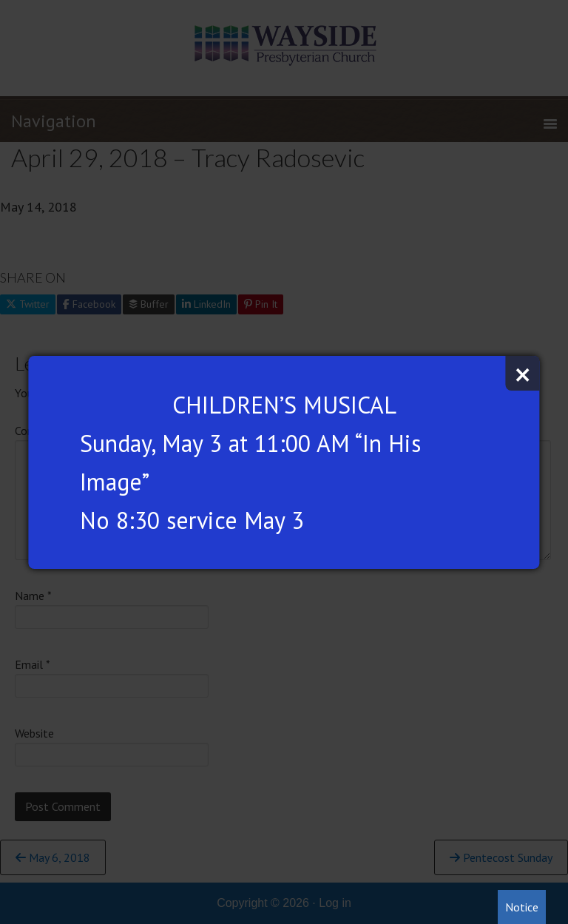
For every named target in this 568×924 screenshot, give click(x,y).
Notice (522, 907)
